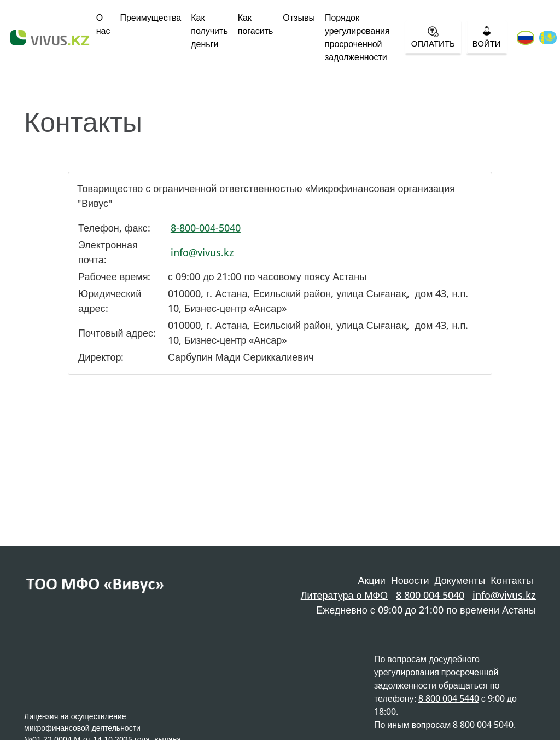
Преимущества (150, 18)
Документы (460, 580)
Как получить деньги (209, 31)
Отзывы (299, 18)
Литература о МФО (344, 595)
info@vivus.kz (202, 252)
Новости (410, 580)
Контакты (512, 580)
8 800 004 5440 (449, 698)
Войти (487, 37)
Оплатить (433, 37)
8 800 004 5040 (430, 595)
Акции (371, 580)
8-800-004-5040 (206, 228)
